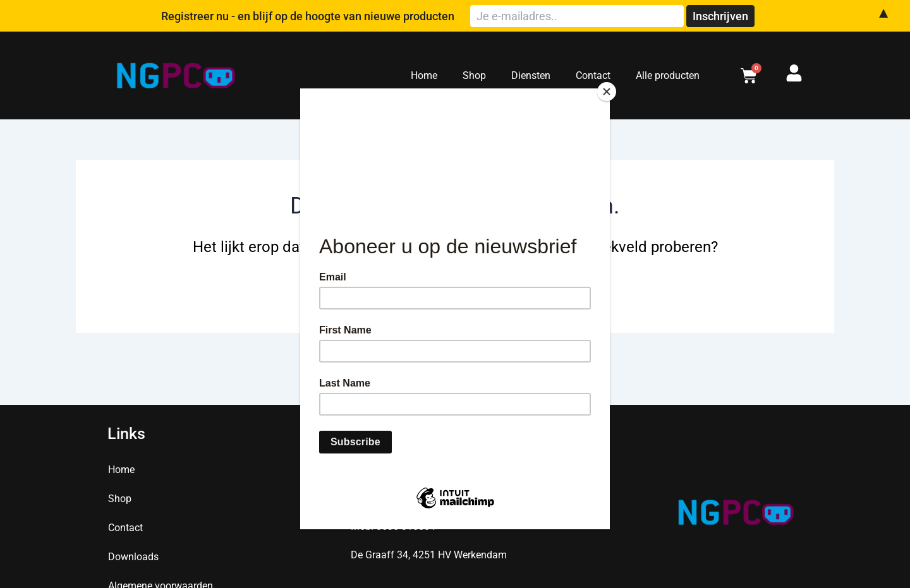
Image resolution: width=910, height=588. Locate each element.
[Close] (607, 92)
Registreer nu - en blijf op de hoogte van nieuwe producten (339, 16)
